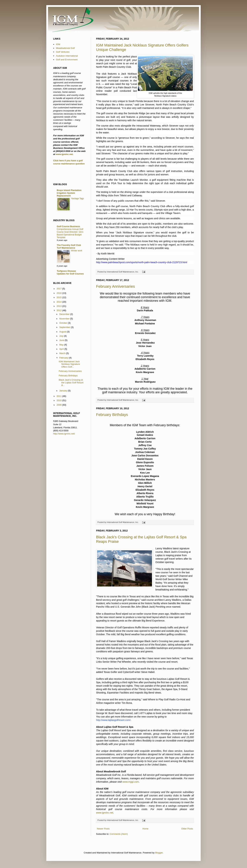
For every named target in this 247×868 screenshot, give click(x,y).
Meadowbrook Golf (65, 48)
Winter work (77, 251)
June (62, 340)
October (64, 323)
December (65, 314)
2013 (59, 306)
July (62, 336)
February (64, 358)
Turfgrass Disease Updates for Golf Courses (70, 272)
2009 (59, 405)
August (63, 332)
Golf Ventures (63, 52)
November (65, 319)
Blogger (159, 853)
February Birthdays (112, 415)
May (62, 345)
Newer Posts (103, 829)
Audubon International (67, 56)
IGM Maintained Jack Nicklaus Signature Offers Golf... (69, 364)
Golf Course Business (68, 226)
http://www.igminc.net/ (64, 434)
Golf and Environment (67, 60)
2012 (59, 310)
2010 (59, 400)
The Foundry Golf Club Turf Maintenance (69, 246)
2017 (59, 289)
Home (146, 829)
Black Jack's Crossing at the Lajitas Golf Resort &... (71, 382)
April (62, 349)
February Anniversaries (115, 286)
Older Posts (187, 829)
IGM (58, 44)
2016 (59, 293)
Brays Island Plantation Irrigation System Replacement (69, 193)
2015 (59, 297)
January (64, 391)
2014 (59, 302)
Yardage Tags (77, 199)
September (65, 327)
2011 (59, 396)
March (63, 353)
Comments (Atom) (119, 834)
